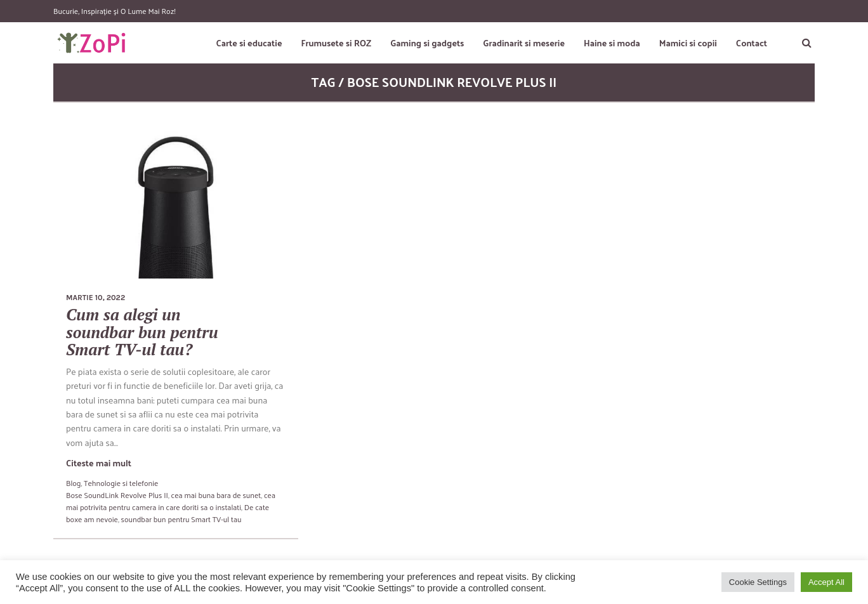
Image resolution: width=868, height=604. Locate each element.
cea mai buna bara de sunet (216, 495)
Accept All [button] (826, 582)
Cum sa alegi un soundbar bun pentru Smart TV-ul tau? (142, 332)
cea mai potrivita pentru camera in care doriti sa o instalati (171, 501)
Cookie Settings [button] (758, 582)
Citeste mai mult (99, 463)
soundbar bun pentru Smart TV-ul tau (181, 519)
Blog (73, 483)
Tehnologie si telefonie (121, 483)
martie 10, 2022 (95, 298)
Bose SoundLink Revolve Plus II (117, 495)
